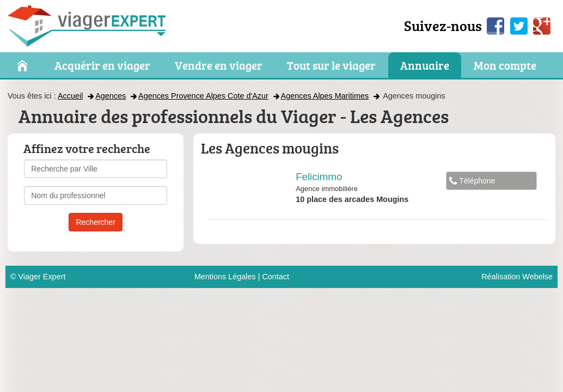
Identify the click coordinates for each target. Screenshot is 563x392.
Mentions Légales (225, 277)
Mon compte (505, 66)
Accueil (70, 96)
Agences (111, 96)
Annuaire (425, 66)
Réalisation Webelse (517, 277)
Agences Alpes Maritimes (325, 96)
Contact (276, 277)
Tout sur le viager (331, 66)
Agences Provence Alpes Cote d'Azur (203, 96)
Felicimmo (319, 177)
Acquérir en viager (102, 66)
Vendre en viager (219, 66)
